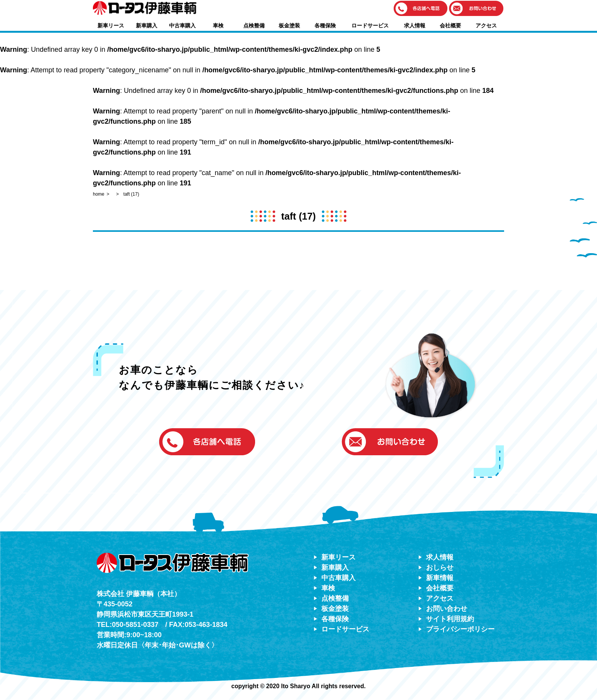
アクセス (486, 26)
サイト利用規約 (450, 619)
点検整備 (254, 26)
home (99, 194)
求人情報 (415, 26)
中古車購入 (182, 26)
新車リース (111, 26)
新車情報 (440, 578)
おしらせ (440, 568)
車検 (218, 26)
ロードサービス (370, 26)
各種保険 (325, 26)
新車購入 (147, 26)
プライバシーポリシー (460, 629)
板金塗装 (289, 26)
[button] (421, 9)
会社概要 (450, 26)
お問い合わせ (447, 609)
